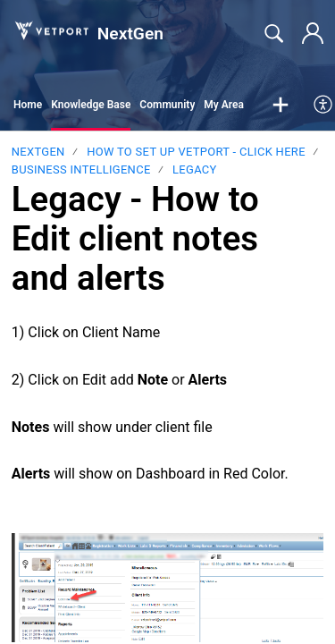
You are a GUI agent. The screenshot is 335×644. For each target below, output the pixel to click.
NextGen (38, 152)
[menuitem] (324, 106)
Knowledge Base (91, 105)
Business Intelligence (81, 169)
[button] (281, 106)
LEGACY (195, 169)
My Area (224, 105)
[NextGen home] (51, 30)
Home (28, 105)
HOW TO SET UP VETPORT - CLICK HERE (196, 152)
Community (167, 105)
